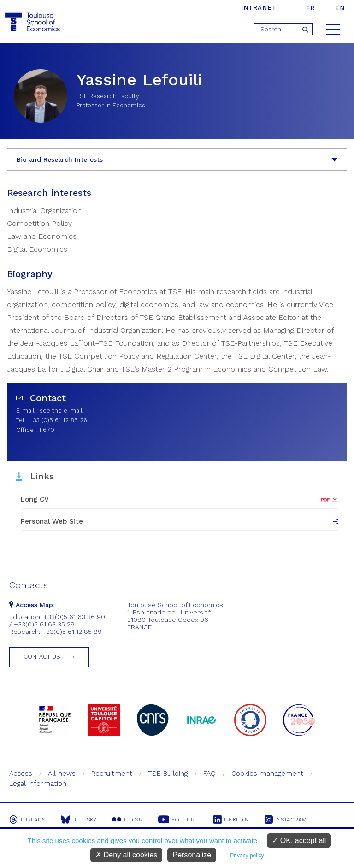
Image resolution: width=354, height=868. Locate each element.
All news (62, 774)
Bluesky (79, 820)
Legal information (38, 784)
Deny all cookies (126, 855)
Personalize (192, 855)
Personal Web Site (52, 521)
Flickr (127, 820)
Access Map (31, 605)
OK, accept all (299, 841)
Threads (27, 820)
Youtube (178, 820)
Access (21, 774)
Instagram (286, 820)
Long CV (35, 499)
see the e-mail (61, 410)
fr (310, 8)
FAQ (209, 774)
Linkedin (231, 820)
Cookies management (267, 774)
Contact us (42, 657)
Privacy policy (247, 856)
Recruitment (112, 774)
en (340, 8)
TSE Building (168, 774)
